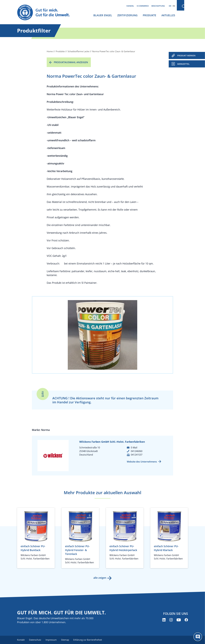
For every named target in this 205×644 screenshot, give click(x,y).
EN (174, 6)
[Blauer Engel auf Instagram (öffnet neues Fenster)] (171, 620)
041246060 (137, 451)
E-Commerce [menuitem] (143, 6)
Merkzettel (183, 64)
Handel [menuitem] (130, 6)
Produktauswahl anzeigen (71, 62)
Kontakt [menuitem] (21, 640)
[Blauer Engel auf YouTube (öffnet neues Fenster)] (179, 620)
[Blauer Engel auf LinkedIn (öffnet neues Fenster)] (164, 620)
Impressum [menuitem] (51, 640)
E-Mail (134, 448)
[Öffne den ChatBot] (198, 637)
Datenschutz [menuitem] (35, 640)
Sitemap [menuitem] (65, 640)
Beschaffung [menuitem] (158, 6)
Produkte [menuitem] (149, 15)
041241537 (137, 455)
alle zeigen (100, 578)
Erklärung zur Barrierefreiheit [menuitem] (88, 640)
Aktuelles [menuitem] (168, 15)
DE (170, 6)
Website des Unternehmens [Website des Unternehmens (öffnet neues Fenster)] (142, 462)
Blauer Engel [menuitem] (103, 15)
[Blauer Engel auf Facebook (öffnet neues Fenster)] (186, 620)
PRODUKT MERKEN (186, 56)
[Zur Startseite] (46, 13)
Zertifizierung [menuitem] (127, 15)
